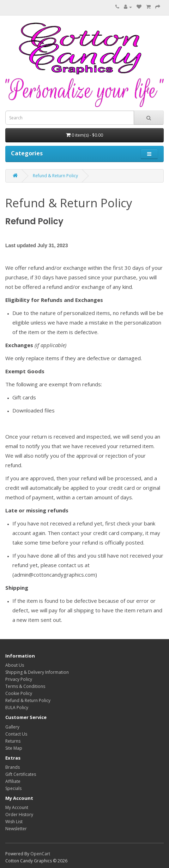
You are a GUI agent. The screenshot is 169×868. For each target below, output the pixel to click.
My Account (17, 807)
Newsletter (16, 829)
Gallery (12, 727)
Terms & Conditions (25, 686)
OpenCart (40, 854)
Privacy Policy (19, 679)
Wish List (14, 822)
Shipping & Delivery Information (37, 672)
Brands (13, 767)
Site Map (14, 748)
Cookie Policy (19, 693)
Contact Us (16, 734)
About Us (15, 665)
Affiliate (13, 781)
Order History (19, 815)
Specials (13, 788)
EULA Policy (17, 708)
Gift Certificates (21, 774)
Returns (13, 741)
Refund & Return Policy (55, 176)
